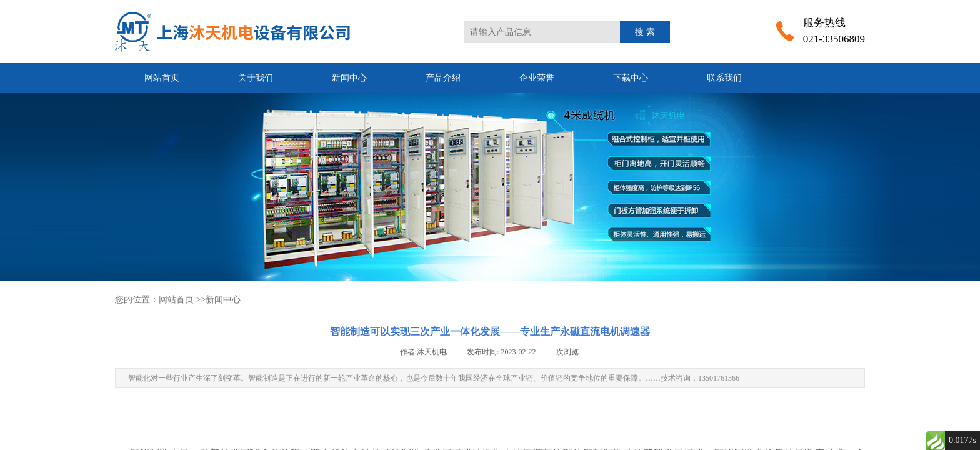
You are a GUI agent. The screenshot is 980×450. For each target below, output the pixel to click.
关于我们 (256, 78)
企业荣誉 (537, 78)
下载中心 (631, 78)
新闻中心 (349, 78)
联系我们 (724, 78)
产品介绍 (443, 78)
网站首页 (162, 78)
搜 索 (645, 32)
